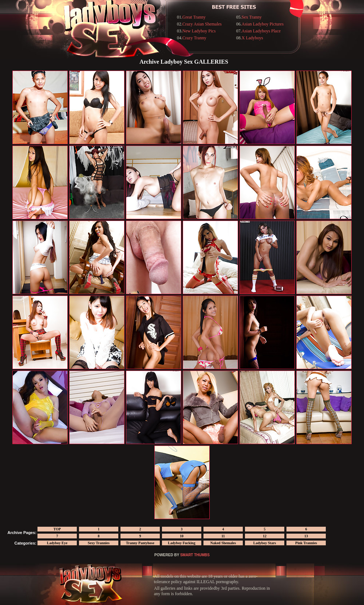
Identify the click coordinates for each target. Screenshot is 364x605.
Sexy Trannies (99, 543)
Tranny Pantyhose (140, 543)
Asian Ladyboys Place (261, 31)
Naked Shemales (223, 543)
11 (223, 536)
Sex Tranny (252, 17)
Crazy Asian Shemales (202, 24)
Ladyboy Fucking (181, 543)
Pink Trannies (306, 543)
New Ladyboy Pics (199, 31)
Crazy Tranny (194, 38)
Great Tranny (194, 17)
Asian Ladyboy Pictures (263, 24)
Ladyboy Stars (265, 543)
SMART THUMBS (195, 555)
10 (182, 536)
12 (265, 536)
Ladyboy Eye (57, 543)
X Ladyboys (252, 38)
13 (306, 536)
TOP (57, 529)
